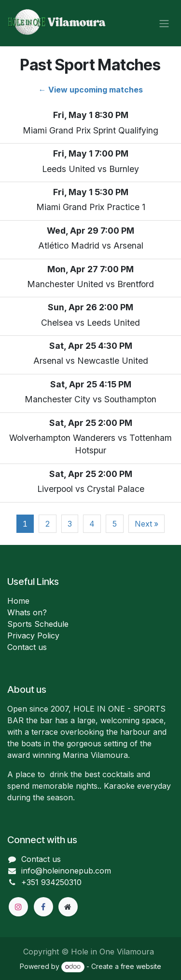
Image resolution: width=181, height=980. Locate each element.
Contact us (27, 647)
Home (18, 601)
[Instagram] (18, 907)
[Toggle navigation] (164, 23)
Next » (146, 524)
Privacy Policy (33, 636)
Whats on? (27, 612)
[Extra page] (68, 907)
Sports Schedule (38, 624)
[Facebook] (43, 907)
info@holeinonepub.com (66, 871)
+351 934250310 (51, 882)
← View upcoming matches (91, 90)
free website (141, 966)
